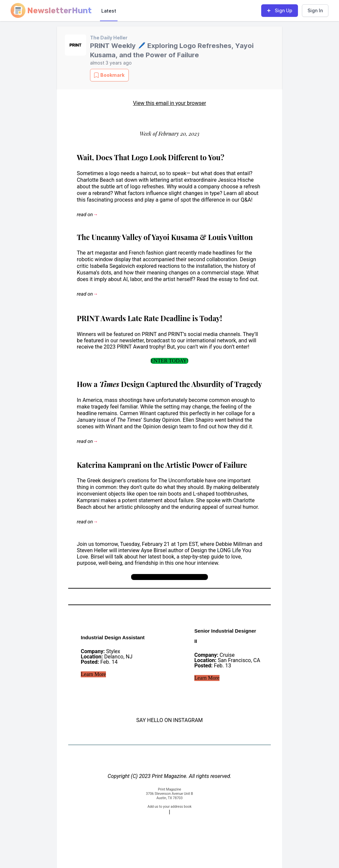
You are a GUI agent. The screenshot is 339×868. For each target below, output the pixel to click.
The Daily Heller (109, 38)
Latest (109, 11)
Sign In (315, 10)
